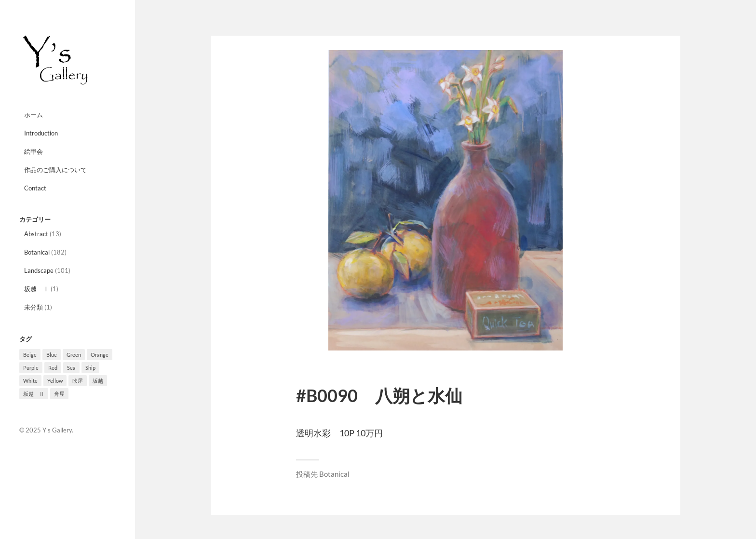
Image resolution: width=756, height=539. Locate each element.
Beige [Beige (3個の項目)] (30, 355)
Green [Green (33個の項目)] (74, 355)
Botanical (37, 252)
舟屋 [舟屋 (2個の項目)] (59, 394)
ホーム (34, 115)
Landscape (39, 270)
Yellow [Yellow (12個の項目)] (55, 381)
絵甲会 (34, 151)
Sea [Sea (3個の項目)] (71, 368)
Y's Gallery (57, 430)
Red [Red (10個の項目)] (53, 368)
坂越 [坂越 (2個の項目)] (98, 381)
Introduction (41, 133)
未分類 (34, 307)
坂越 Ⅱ (37, 289)
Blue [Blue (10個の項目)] (52, 355)
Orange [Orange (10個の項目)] (100, 355)
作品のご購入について (55, 170)
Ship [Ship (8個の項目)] (90, 368)
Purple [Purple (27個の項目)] (31, 368)
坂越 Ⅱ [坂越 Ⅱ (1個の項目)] (34, 394)
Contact (35, 188)
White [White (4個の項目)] (30, 381)
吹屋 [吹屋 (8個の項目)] (78, 381)
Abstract (36, 234)
